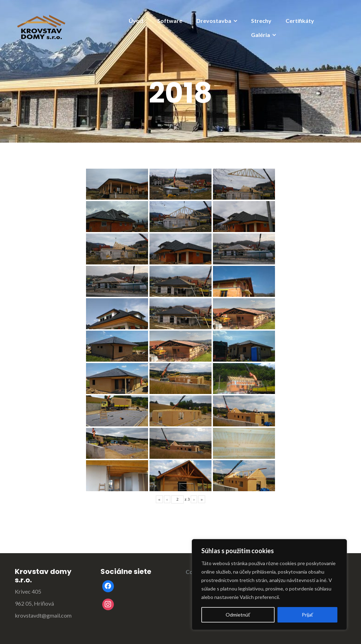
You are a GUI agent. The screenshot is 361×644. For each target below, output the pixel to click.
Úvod (136, 21)
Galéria (261, 35)
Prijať (307, 615)
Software (170, 21)
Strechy (261, 21)
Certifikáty (300, 21)
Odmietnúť (238, 615)
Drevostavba (214, 21)
